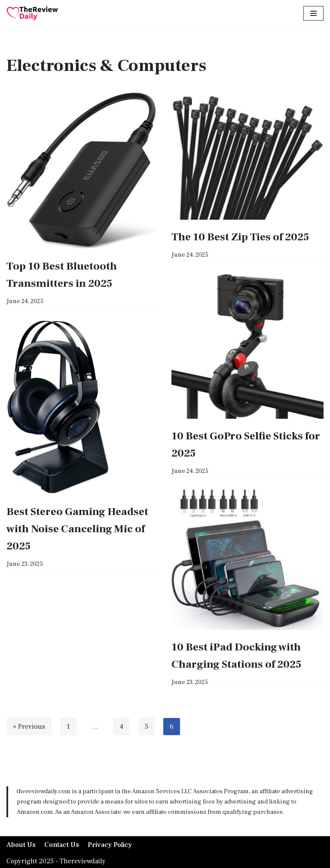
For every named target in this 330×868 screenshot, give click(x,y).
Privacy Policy (110, 845)
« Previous (29, 727)
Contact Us (62, 845)
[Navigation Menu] (313, 13)
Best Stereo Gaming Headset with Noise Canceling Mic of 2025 (77, 529)
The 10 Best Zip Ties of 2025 (240, 237)
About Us (21, 845)
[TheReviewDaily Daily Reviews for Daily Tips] (32, 13)
